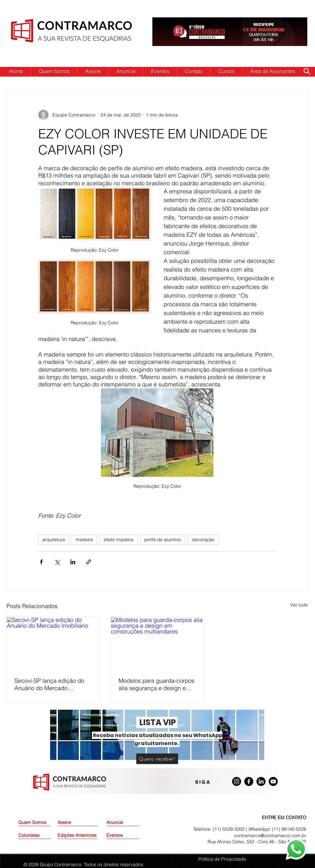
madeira (84, 540)
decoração (203, 540)
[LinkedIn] (261, 781)
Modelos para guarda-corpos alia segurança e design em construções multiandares (157, 684)
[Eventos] (123, 836)
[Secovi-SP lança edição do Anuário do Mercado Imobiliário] (53, 643)
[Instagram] (237, 781)
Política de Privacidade (222, 859)
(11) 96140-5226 (289, 829)
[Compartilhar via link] (89, 562)
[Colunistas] (35, 836)
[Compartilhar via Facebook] (41, 562)
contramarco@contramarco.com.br (270, 836)
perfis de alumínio (163, 540)
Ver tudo (299, 605)
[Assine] (74, 823)
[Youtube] (273, 781)
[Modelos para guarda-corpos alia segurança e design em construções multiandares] (157, 643)
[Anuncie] (123, 823)
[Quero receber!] (157, 759)
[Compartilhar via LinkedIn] (73, 562)
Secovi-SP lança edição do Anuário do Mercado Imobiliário (49, 684)
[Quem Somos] (41, 823)
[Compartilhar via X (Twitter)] (57, 562)
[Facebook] (249, 781)
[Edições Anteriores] (78, 836)
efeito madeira (119, 540)
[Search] (307, 71)
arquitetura (54, 540)
